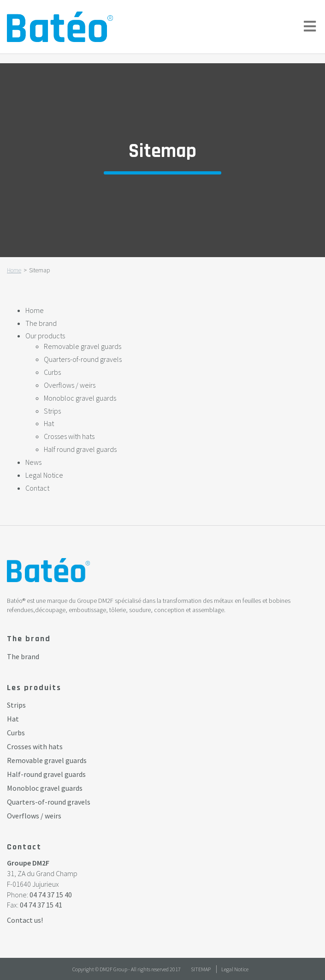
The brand (41, 323)
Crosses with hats (69, 436)
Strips (52, 411)
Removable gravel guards (83, 346)
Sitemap (201, 969)
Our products (45, 336)
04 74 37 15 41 (41, 905)
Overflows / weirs (70, 385)
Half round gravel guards (80, 449)
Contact (37, 488)
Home (14, 270)
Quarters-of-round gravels (83, 359)
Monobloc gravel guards (80, 398)
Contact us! (25, 920)
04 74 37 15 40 (51, 895)
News (33, 462)
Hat (49, 423)
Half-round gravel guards (46, 774)
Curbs (52, 372)
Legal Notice (44, 475)
